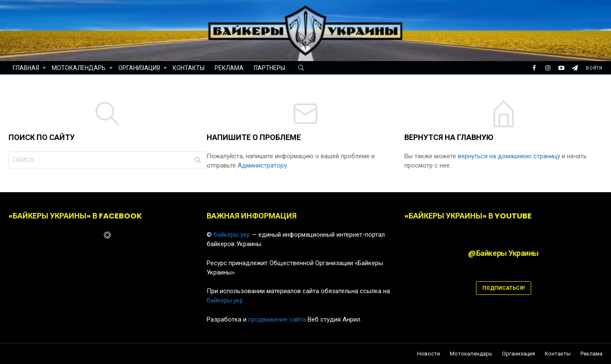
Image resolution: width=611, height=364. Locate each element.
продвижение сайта (277, 319)
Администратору (262, 165)
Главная (26, 69)
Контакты (189, 68)
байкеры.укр (232, 235)
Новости (429, 354)
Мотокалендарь (79, 69)
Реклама (229, 68)
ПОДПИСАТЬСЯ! (504, 288)
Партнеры (269, 68)
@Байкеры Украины (503, 253)
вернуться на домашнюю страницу (510, 156)
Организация (139, 69)
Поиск (198, 162)
